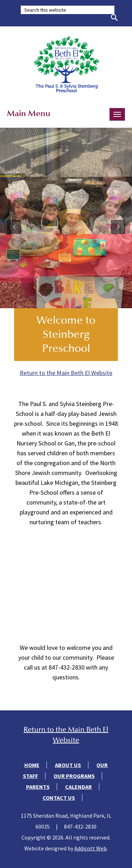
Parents (38, 787)
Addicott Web (90, 848)
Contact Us (59, 798)
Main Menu (29, 113)
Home (32, 765)
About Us (68, 765)
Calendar (78, 787)
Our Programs (74, 776)
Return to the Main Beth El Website (66, 373)
